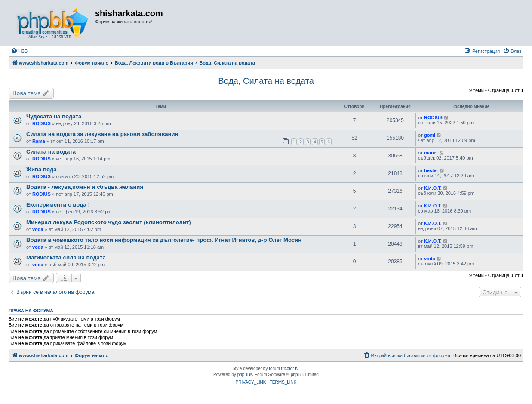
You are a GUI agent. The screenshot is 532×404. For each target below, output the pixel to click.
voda (38, 229)
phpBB (244, 375)
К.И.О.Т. (433, 188)
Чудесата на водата (54, 116)
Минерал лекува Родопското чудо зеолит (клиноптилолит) (109, 222)
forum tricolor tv (284, 369)
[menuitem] (19, 51)
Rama (39, 141)
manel (431, 153)
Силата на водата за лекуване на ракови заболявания (102, 134)
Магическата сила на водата (66, 258)
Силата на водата (51, 152)
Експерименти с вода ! (58, 205)
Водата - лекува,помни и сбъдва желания (85, 187)
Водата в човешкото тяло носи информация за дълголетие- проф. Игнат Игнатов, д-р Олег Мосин (164, 240)
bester (431, 170)
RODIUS (42, 123)
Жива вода (41, 169)
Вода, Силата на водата (266, 81)
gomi (430, 135)
